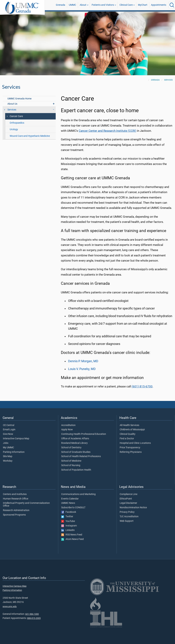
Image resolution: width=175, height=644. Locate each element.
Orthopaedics (17, 123)
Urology (14, 129)
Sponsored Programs (14, 515)
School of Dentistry (71, 448)
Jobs (6, 443)
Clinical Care (126, 5)
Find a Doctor (127, 439)
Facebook (69, 512)
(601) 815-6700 (142, 386)
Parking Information (14, 452)
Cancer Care (16, 116)
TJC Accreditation (129, 517)
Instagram (69, 526)
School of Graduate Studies (76, 452)
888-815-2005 (34, 618)
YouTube (68, 521)
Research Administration (16, 510)
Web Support (127, 521)
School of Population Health (76, 470)
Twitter (67, 517)
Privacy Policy (127, 512)
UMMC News (68, 503)
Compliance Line (128, 494)
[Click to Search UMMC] (172, 5)
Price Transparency (130, 448)
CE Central (9, 425)
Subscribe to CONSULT (73, 508)
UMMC (72, 5)
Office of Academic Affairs (75, 439)
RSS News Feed (72, 535)
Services (168, 80)
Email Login (9, 430)
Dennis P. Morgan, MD (83, 361)
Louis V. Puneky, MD (82, 369)
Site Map (8, 456)
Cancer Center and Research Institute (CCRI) (107, 131)
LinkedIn (68, 530)
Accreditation (68, 425)
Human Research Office (16, 499)
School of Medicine (71, 461)
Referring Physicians (131, 452)
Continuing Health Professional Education (84, 434)
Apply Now (67, 430)
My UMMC (8, 448)
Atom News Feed (72, 539)
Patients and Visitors (103, 5)
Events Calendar (70, 499)
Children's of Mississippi (132, 430)
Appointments (159, 5)
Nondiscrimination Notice (133, 508)
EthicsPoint (126, 499)
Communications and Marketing (78, 494)
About (83, 5)
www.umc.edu (10, 606)
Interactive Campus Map (16, 439)
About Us (12, 104)
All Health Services (129, 425)
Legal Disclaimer (128, 503)
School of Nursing (71, 465)
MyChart (143, 5)
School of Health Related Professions (81, 456)
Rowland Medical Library (74, 443)
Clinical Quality (128, 434)
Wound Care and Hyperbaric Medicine (30, 136)
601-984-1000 (32, 614)
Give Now (8, 434)
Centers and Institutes (15, 494)
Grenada (61, 5)
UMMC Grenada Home (19, 99)
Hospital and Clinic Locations (135, 443)
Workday (8, 461)
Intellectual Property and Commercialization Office (26, 504)
